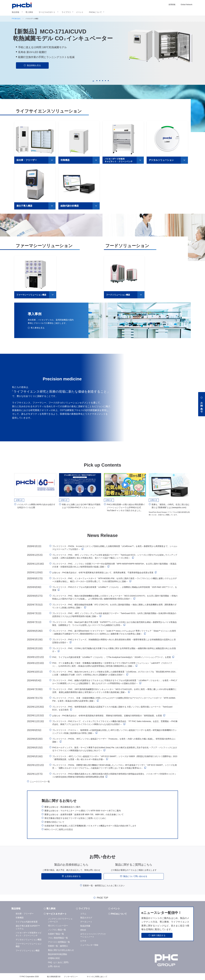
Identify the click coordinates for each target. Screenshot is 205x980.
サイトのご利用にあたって (97, 976)
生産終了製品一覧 (56, 934)
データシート (86, 921)
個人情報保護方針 (54, 976)
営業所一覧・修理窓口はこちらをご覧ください (104, 885)
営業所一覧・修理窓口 (58, 946)
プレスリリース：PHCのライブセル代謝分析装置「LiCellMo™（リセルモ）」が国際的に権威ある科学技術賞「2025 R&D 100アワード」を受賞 (115, 588)
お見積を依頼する (73, 876)
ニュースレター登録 (89, 945)
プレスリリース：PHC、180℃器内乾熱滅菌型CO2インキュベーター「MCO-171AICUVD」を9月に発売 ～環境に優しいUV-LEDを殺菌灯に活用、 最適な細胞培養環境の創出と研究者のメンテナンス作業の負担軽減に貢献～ (114, 690)
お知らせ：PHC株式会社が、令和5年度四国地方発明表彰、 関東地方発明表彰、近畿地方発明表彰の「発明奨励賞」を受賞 (107, 715)
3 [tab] (102, 81)
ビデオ (83, 941)
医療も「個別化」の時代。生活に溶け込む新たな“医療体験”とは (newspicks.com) (171, 506)
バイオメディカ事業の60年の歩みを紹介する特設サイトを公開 (36, 506)
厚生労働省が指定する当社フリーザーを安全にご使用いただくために (75, 818)
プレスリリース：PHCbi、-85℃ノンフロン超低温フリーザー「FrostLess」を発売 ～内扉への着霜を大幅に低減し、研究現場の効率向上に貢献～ (114, 740)
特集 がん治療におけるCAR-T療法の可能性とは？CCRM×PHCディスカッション (81, 506)
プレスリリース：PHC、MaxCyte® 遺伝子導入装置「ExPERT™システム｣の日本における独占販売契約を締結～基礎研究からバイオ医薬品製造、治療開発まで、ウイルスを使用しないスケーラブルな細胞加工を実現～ (114, 623)
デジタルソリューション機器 (29, 939)
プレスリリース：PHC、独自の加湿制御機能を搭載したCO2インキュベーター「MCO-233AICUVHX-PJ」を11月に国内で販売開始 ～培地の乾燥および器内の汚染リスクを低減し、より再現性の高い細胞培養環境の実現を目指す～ (115, 597)
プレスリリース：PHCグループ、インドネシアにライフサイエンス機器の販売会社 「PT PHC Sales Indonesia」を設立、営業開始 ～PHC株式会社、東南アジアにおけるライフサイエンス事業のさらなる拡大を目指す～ (115, 723)
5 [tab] (108, 81)
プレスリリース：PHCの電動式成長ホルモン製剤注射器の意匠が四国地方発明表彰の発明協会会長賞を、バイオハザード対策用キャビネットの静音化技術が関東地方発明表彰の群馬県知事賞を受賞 (114, 775)
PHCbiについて (95, 12)
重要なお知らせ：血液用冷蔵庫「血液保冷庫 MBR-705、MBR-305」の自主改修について (84, 814)
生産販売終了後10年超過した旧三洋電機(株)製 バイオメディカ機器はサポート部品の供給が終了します (90, 825)
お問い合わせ (54, 966)
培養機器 (65, 160)
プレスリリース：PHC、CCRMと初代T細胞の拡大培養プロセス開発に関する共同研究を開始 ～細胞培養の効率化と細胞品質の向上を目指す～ (114, 650)
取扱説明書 (85, 926)
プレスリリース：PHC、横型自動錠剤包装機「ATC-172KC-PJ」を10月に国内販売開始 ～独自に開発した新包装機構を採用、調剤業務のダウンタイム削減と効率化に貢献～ (114, 606)
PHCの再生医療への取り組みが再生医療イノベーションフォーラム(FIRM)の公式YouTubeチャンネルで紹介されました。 (126, 507)
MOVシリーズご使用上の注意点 (59, 829)
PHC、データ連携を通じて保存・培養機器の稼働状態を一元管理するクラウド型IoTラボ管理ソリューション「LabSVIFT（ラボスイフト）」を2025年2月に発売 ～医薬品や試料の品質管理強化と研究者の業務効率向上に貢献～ (112, 664)
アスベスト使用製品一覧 (59, 942)
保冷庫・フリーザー (27, 160)
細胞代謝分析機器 (70, 206)
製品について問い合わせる (135, 876)
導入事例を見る (38, 328)
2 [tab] (100, 81)
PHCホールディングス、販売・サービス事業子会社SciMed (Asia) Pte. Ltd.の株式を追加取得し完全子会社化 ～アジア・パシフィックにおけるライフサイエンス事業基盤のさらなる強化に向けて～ (115, 749)
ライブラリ (66, 12)
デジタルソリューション (161, 160)
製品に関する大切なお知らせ (61, 950)
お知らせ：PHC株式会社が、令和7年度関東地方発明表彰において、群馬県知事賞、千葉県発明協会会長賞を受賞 (103, 572)
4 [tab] (105, 81)
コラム (83, 913)
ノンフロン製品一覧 (57, 929)
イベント (80, 12)
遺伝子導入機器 (24, 206)
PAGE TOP (102, 898)
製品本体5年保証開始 (58, 954)
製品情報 (16, 12)
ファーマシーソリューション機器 (31, 294)
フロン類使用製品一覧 (58, 938)
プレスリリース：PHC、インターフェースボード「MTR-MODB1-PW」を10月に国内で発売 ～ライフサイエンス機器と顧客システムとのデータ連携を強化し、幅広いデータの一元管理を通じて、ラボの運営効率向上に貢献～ (115, 580)
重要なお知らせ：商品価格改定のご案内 (62, 807)
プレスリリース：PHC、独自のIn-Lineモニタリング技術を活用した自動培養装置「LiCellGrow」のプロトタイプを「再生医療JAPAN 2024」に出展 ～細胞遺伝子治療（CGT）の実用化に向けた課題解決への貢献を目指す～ (115, 673)
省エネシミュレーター (58, 925)
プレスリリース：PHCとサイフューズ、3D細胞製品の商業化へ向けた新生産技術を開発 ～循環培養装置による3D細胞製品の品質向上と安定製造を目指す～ (114, 641)
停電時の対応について (54, 822)
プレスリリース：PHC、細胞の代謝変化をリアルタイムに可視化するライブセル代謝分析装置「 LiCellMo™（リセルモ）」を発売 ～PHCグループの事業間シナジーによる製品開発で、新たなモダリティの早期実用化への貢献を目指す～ (115, 682)
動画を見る (34, 71)
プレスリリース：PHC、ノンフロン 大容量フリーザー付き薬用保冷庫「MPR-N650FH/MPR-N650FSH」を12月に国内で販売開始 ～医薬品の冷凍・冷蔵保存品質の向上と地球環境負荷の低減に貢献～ (114, 565)
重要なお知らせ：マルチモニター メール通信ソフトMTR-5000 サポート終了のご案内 (83, 810)
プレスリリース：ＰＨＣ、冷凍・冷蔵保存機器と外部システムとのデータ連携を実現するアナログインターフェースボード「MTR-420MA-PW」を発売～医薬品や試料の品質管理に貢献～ (114, 699)
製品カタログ (86, 917)
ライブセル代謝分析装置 (27, 921)
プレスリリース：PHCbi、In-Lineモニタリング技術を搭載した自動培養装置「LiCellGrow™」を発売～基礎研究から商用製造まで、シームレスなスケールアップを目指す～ (115, 547)
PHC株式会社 (16, 19)
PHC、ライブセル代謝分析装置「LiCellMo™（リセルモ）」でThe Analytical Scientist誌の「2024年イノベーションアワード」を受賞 (112, 657)
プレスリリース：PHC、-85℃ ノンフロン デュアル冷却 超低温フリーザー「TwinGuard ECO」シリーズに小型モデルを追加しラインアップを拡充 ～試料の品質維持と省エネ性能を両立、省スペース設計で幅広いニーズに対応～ (115, 556)
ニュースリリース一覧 (40, 781)
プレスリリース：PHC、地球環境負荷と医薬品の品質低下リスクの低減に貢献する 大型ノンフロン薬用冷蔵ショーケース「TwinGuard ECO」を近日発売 (112, 708)
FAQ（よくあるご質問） (59, 962)
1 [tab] (97, 81)
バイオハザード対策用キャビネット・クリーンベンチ (119, 160)
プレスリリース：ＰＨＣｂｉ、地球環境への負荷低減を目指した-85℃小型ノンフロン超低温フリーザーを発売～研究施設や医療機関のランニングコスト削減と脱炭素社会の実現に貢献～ (114, 731)
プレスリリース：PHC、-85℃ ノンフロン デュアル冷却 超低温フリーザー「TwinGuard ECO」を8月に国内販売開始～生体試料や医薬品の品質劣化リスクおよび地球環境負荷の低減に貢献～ (114, 615)
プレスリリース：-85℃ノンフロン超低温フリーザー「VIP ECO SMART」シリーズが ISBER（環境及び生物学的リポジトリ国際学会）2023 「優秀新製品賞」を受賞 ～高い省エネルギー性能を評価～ (115, 758)
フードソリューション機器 (118, 294)
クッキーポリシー (71, 976)
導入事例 (29, 12)
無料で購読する (158, 935)
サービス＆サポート (47, 12)
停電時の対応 (54, 958)
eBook (83, 930)
